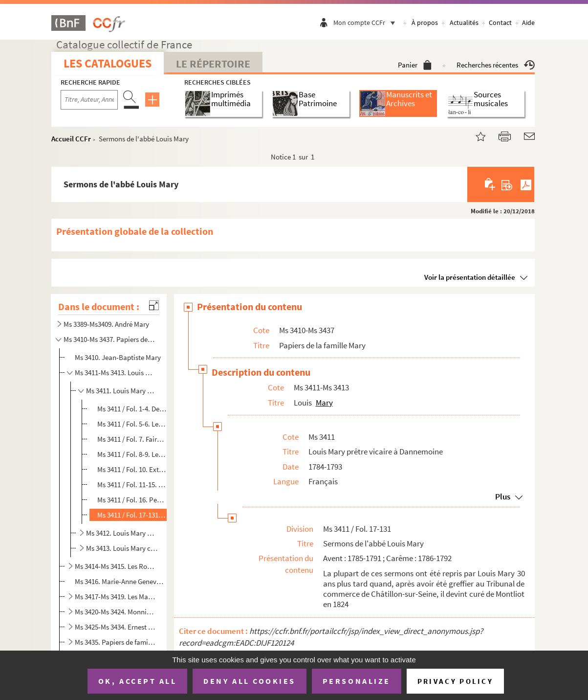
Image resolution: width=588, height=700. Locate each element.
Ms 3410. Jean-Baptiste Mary (118, 357)
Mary (324, 403)
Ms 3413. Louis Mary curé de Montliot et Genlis (122, 548)
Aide (528, 23)
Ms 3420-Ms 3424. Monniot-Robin (116, 612)
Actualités (464, 23)
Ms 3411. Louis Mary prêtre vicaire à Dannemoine (122, 391)
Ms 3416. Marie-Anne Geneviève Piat (120, 581)
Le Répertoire (213, 64)
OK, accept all (137, 681)
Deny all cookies (249, 681)
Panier (415, 65)
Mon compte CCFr (367, 23)
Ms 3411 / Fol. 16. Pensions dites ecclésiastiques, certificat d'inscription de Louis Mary (132, 500)
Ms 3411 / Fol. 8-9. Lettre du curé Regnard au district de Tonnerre (132, 454)
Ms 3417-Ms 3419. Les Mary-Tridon (116, 597)
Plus (503, 497)
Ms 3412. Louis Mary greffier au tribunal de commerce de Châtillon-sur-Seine (122, 533)
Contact (500, 23)
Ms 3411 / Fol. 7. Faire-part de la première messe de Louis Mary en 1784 (132, 439)
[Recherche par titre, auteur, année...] (89, 100)
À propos (425, 23)
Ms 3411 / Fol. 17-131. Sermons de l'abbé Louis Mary (132, 515)
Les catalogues (108, 63)
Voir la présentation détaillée (470, 277)
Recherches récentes (496, 65)
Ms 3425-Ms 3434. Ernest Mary (116, 627)
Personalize (357, 681)
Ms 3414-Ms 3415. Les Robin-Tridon (116, 566)
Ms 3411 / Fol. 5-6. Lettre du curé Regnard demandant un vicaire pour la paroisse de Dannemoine (132, 424)
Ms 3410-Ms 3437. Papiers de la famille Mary (109, 339)
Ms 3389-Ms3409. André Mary (106, 324)
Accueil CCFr (71, 139)
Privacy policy (455, 681)
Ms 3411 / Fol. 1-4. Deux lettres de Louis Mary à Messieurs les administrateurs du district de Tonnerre (132, 409)
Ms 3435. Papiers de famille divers (116, 642)
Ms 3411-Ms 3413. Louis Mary (116, 373)
